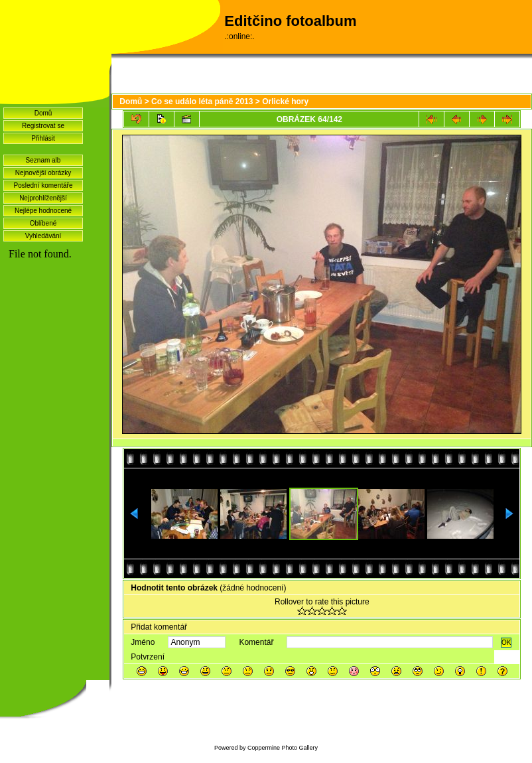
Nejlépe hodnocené (43, 211)
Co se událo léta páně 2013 (202, 102)
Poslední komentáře (43, 185)
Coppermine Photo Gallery (283, 748)
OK (506, 643)
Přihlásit (43, 138)
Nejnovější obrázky (43, 173)
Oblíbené (43, 223)
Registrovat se (43, 126)
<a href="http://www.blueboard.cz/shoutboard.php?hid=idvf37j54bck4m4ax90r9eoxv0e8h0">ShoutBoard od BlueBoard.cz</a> (55, 425)
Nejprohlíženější (43, 198)
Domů (43, 113)
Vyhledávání (43, 236)
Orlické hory (285, 102)
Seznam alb (43, 160)
